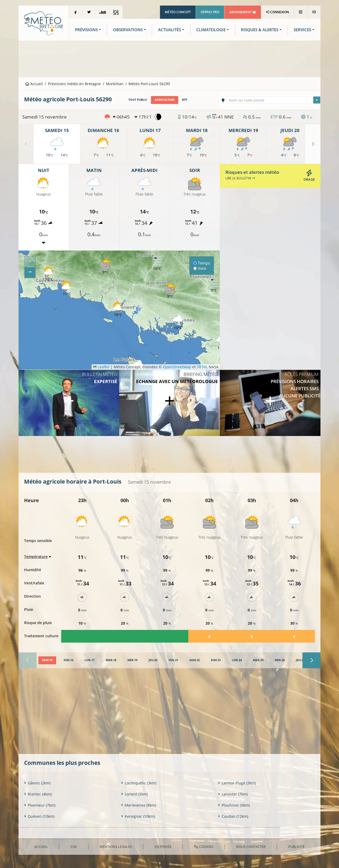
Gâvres (37, 783)
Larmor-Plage (237, 783)
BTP (185, 100)
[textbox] (274, 100)
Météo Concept (178, 12)
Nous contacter (251, 847)
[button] (105, 267)
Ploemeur (40, 805)
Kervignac (138, 816)
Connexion (277, 12)
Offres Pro (210, 12)
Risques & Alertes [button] (260, 30)
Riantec (38, 794)
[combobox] (274, 100)
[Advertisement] (169, 58)
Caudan (233, 816)
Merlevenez (139, 805)
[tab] (47, 660)
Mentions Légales (116, 847)
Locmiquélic (139, 783)
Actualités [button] (169, 30)
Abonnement (243, 12)
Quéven (39, 816)
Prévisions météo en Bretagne (74, 84)
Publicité (296, 847)
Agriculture (165, 100)
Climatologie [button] (211, 30)
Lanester (233, 794)
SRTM (202, 367)
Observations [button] (128, 30)
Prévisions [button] (86, 30)
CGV (74, 847)
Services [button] (302, 30)
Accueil (34, 84)
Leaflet (101, 367)
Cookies (204, 847)
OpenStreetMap (177, 367)
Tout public (138, 100)
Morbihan (115, 84)
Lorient (134, 794)
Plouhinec (234, 805)
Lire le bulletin (240, 178)
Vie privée (163, 847)
